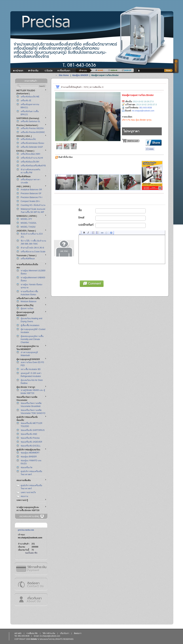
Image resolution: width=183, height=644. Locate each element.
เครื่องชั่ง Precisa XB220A (32, 128)
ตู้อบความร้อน (27, 308)
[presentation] (105, 272)
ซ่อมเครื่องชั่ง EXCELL (31, 446)
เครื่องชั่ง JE (26, 101)
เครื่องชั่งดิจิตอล (28, 259)
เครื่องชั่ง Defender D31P (32, 147)
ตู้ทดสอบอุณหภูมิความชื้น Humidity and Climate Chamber (32, 339)
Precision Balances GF (31, 193)
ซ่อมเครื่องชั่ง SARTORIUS (33, 430)
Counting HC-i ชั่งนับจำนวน (33, 205)
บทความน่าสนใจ (28, 492)
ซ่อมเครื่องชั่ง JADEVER (31, 442)
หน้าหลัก (18, 633)
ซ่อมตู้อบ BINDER (29, 457)
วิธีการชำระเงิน (31, 569)
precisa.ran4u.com (26, 530)
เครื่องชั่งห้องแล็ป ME (30, 97)
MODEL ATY (26, 219)
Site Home (64, 75)
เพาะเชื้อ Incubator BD (31, 369)
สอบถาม (24, 496)
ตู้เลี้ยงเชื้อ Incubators (30, 325)
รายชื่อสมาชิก (32, 633)
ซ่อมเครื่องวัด (27, 467)
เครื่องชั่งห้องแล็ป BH (30, 162)
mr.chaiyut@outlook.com (30, 538)
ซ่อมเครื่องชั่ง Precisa (30, 438)
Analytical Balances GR (31, 190)
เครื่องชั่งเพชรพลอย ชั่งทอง (32, 143)
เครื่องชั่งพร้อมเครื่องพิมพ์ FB (33, 166)
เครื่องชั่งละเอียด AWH (30, 154)
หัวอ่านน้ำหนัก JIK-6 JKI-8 (32, 248)
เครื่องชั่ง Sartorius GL (31, 121)
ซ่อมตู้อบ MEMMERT (30, 453)
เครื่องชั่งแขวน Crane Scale (33, 252)
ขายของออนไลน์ (45, 639)
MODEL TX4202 (28, 227)
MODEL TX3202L (29, 223)
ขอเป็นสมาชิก (31, 553)
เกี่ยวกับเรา (31, 599)
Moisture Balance (29, 301)
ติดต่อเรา (31, 584)
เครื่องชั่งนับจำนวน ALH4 (32, 158)
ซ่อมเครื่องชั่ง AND (29, 434)
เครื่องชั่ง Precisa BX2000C (33, 132)
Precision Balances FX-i (31, 197)
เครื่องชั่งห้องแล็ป (28, 139)
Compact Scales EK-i (30, 201)
